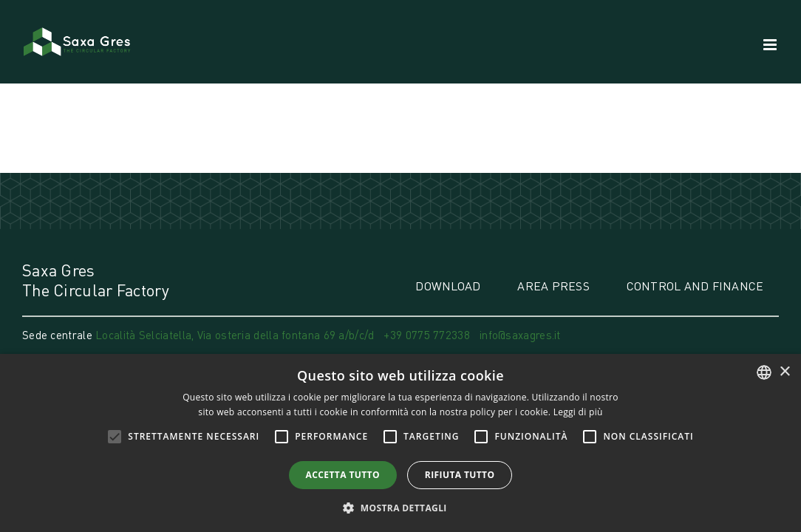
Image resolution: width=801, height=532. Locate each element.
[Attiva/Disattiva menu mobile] (771, 45)
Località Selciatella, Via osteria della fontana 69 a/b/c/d (236, 335)
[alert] (400, 443)
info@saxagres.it (520, 335)
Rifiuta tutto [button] (460, 475)
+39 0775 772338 (427, 335)
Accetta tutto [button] (343, 475)
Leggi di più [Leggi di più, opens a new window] (578, 412)
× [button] (784, 372)
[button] (400, 507)
